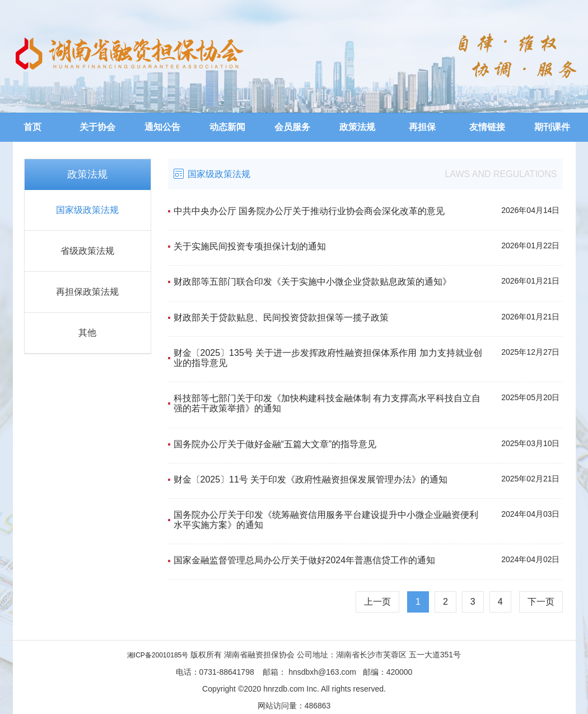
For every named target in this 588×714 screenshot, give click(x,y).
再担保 (422, 127)
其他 (87, 333)
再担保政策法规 (87, 292)
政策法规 (357, 127)
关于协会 (97, 127)
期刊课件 (552, 127)
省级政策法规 (87, 251)
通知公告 (162, 127)
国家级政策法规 (87, 210)
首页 (32, 127)
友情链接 (487, 127)
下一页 (541, 602)
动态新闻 (227, 127)
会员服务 (292, 127)
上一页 (377, 602)
